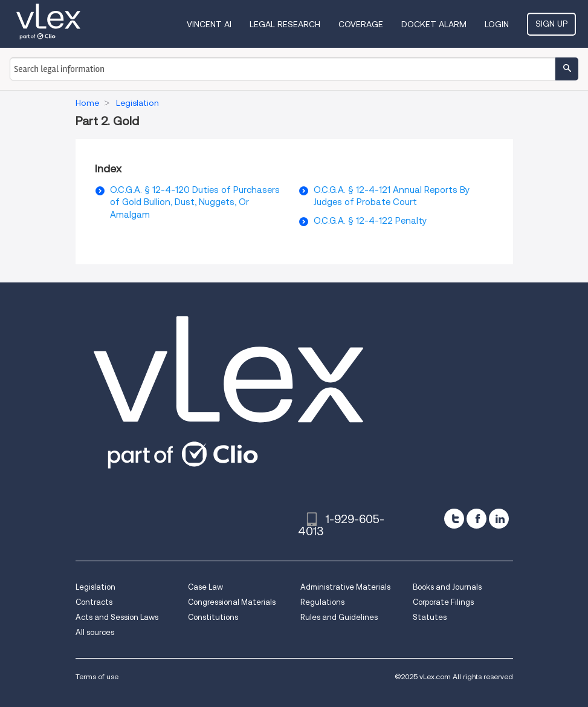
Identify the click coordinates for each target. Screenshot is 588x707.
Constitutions (213, 617)
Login (497, 24)
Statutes (430, 617)
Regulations (322, 602)
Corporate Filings (443, 602)
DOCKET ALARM (434, 24)
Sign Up (551, 24)
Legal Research (285, 24)
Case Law (205, 587)
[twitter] (454, 519)
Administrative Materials (345, 587)
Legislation (95, 587)
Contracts (94, 602)
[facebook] (477, 519)
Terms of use (97, 676)
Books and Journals (447, 587)
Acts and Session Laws (117, 617)
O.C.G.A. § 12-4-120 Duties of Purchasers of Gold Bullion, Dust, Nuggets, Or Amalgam (195, 202)
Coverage (361, 24)
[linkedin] (499, 519)
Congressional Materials (232, 602)
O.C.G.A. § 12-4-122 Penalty (370, 221)
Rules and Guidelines (339, 617)
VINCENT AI (209, 24)
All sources (95, 632)
